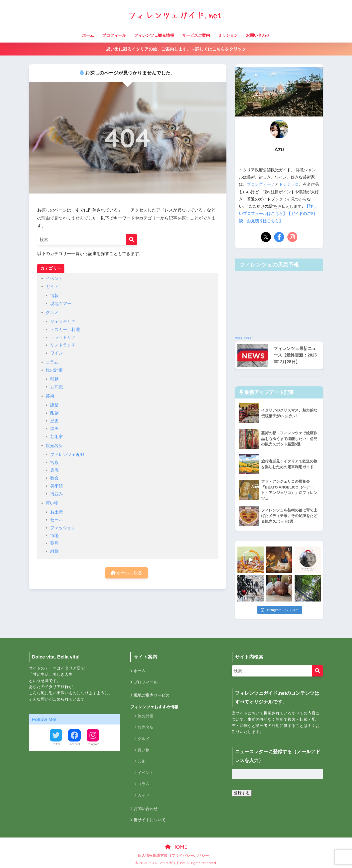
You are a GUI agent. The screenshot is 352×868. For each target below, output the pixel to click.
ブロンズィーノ (261, 184)
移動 (54, 379)
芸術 (50, 396)
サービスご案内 (196, 35)
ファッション (63, 528)
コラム (52, 362)
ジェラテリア (63, 322)
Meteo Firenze (243, 338)
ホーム (88, 35)
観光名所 (54, 446)
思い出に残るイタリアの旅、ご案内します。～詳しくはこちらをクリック (176, 49)
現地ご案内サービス (152, 695)
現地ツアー (61, 304)
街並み (57, 494)
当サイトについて (150, 820)
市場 (54, 536)
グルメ (52, 313)
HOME (176, 847)
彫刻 (54, 413)
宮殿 (54, 463)
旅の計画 (54, 370)
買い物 (52, 503)
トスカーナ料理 (65, 330)
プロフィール (114, 35)
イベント (54, 279)
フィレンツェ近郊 (67, 455)
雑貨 (54, 551)
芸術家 (57, 437)
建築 (54, 405)
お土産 (57, 512)
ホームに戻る (127, 573)
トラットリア (63, 337)
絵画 (54, 429)
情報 (54, 296)
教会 (54, 478)
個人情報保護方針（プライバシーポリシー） (175, 855)
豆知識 (57, 387)
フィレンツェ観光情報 (154, 35)
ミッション (228, 35)
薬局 (54, 543)
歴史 (54, 421)
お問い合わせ (258, 35)
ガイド (52, 287)
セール (57, 520)
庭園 (54, 470)
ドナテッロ (289, 184)
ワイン (57, 353)
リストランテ (63, 345)
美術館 (57, 486)
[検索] (131, 240)
